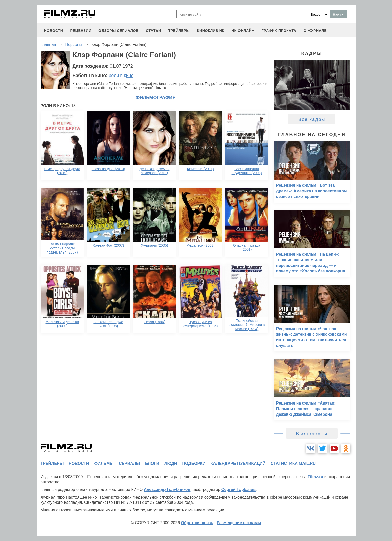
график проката (279, 31)
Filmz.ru (315, 477)
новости (54, 31)
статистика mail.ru (293, 464)
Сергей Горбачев (238, 490)
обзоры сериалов (119, 31)
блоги (152, 464)
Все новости (312, 434)
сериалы (129, 464)
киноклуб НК (211, 31)
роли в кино (121, 76)
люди (171, 464)
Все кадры (312, 119)
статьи (154, 31)
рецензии (81, 31)
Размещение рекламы (239, 523)
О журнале (315, 31)
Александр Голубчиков (167, 490)
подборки (194, 464)
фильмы (104, 464)
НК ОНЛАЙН (243, 31)
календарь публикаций (238, 464)
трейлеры (179, 31)
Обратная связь (197, 523)
